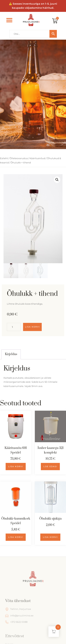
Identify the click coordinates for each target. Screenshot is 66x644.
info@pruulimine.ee (19, 615)
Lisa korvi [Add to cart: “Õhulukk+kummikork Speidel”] (16, 537)
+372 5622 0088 (16, 622)
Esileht (4, 158)
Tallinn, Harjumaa (18, 609)
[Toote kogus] (14, 327)
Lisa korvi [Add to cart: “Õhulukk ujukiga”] (50, 537)
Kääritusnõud (37, 158)
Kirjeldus (11, 354)
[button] (9, 20)
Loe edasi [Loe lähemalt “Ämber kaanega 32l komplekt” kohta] (50, 466)
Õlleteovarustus (19, 158)
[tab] (11, 354)
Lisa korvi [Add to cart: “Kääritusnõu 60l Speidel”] (16, 466)
